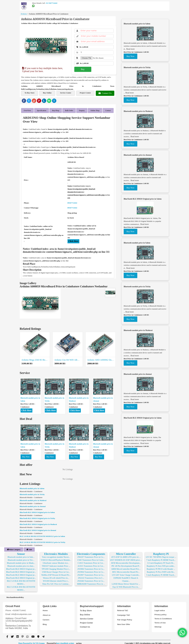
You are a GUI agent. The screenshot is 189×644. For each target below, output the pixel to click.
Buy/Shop (56, 110)
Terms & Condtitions (164, 616)
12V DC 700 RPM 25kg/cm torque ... (161, 555)
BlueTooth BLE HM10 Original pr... (21, 567)
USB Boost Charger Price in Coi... (56, 570)
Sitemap (158, 625)
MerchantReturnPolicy (15, 595)
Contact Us (105, 93)
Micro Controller (126, 552)
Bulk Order (69, 110)
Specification (42, 110)
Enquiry (82, 110)
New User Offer (124, 622)
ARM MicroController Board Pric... (126, 567)
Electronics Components (91, 552)
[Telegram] (54, 101)
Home (45, 608)
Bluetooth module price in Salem (32, 487)
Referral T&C (123, 608)
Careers (46, 617)
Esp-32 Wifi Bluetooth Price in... (126, 585)
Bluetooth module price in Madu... (21, 561)
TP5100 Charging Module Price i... (56, 567)
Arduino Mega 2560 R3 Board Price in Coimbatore (35, 359)
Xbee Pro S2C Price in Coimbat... (56, 582)
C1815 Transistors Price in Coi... (91, 561)
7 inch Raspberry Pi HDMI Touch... (161, 558)
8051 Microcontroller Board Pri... (126, 570)
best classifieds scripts (65, 641)
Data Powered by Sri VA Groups (32, 641)
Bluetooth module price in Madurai (33, 499)
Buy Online (47, 93)
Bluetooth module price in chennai (33, 505)
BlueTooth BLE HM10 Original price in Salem (37, 511)
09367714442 (72, 202)
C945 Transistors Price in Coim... (91, 558)
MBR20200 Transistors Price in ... (91, 582)
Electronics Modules (56, 552)
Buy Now (26, 456)
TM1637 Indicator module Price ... (56, 564)
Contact (108, 110)
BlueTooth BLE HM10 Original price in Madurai (38, 523)
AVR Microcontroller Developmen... (126, 561)
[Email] (34, 101)
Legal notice (160, 608)
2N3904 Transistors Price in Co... (91, 570)
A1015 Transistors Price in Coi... (91, 564)
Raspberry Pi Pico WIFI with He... (161, 570)
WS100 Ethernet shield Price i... (56, 579)
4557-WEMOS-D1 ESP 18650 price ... (126, 558)
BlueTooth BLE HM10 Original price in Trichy (37, 517)
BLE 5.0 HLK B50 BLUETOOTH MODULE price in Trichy (43, 541)
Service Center (66, 93)
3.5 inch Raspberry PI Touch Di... (161, 561)
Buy (83, 69)
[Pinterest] (39, 101)
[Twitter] (29, 101)
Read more (131, 49)
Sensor (21, 552)
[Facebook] (24, 101)
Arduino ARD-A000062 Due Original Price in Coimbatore (101, 359)
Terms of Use (160, 620)
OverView (27, 110)
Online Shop (95, 110)
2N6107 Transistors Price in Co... (91, 555)
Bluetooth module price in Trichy (32, 493)
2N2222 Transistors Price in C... (91, 576)
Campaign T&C (124, 613)
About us (47, 613)
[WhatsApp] (49, 101)
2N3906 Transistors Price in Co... (91, 567)
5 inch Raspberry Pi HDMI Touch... (161, 573)
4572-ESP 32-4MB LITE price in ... (126, 555)
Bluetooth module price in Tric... (21, 558)
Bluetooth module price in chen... (21, 564)
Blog (45, 622)
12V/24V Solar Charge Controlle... (126, 573)
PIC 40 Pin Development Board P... (126, 564)
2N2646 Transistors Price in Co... (91, 579)
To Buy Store (30, 93)
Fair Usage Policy (125, 617)
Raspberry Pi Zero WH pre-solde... (161, 564)
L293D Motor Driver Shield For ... (126, 582)
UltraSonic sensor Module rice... (56, 561)
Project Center (85, 93)
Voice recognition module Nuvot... (56, 555)
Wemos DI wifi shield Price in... (56, 576)
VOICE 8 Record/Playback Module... (56, 558)
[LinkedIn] (44, 101)
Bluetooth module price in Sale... (21, 555)
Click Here (73, 240)
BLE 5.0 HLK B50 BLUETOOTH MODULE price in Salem (42, 535)
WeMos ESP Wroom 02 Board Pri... (56, 573)
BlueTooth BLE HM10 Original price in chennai (38, 529)
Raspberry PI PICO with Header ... (161, 567)
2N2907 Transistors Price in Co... (91, 573)
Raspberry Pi (161, 552)
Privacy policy (161, 612)
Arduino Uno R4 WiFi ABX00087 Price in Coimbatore (68, 359)
